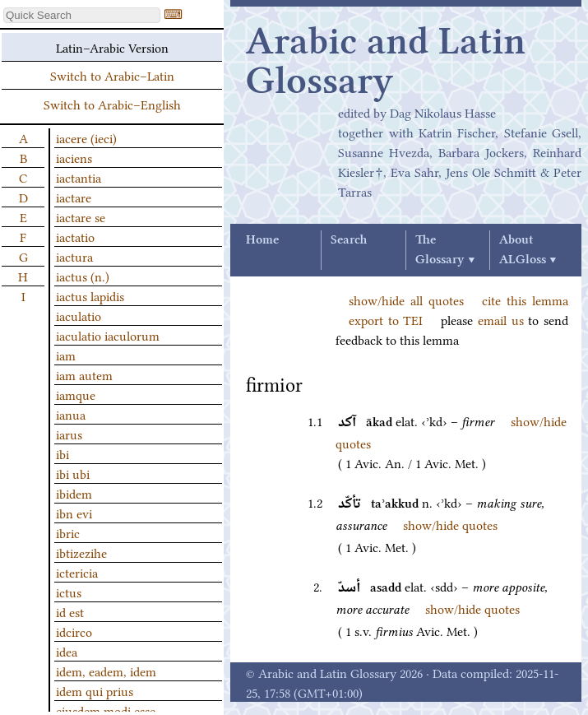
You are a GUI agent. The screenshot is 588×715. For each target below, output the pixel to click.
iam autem (84, 374)
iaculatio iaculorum (108, 335)
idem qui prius (95, 690)
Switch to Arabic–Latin (112, 75)
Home (262, 240)
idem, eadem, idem (106, 671)
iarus (69, 434)
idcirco (74, 631)
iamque (76, 394)
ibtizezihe (81, 552)
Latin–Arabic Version (112, 47)
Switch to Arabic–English (112, 104)
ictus (69, 592)
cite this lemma (525, 299)
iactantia (79, 177)
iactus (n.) (83, 276)
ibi (63, 453)
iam (66, 355)
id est (70, 611)
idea (67, 651)
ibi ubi (73, 473)
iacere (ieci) (86, 137)
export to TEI (386, 319)
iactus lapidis (90, 295)
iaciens (74, 157)
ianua (71, 414)
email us (501, 319)
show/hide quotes (450, 524)
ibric (68, 532)
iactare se (81, 216)
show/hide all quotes (406, 299)
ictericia (77, 572)
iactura (74, 256)
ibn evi (74, 513)
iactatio (75, 236)
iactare (74, 197)
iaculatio (79, 315)
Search (349, 240)
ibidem (74, 493)
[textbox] (82, 15)
